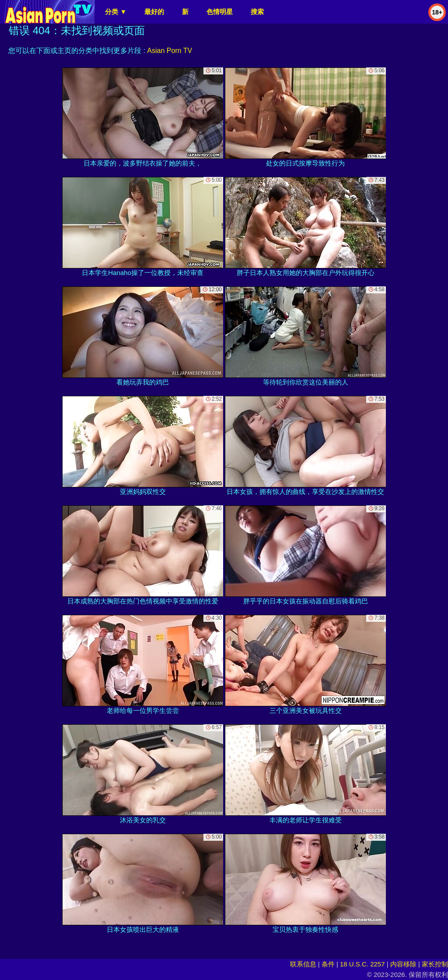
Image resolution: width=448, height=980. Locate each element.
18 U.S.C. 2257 (362, 964)
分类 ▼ (116, 12)
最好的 (154, 12)
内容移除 (403, 964)
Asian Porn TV (170, 51)
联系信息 (303, 964)
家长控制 (435, 964)
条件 (328, 964)
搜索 (257, 12)
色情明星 (220, 12)
